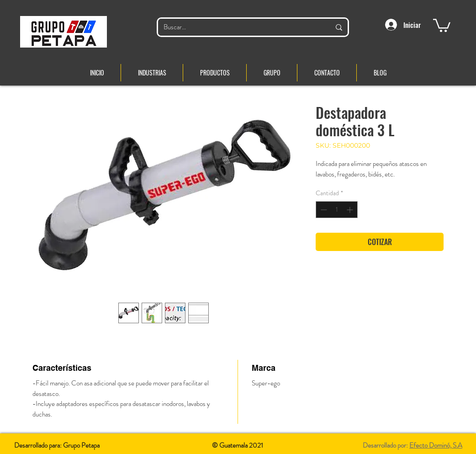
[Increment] (351, 210)
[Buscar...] (240, 27)
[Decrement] (323, 210)
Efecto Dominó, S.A (436, 445)
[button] (442, 25)
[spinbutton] (337, 210)
